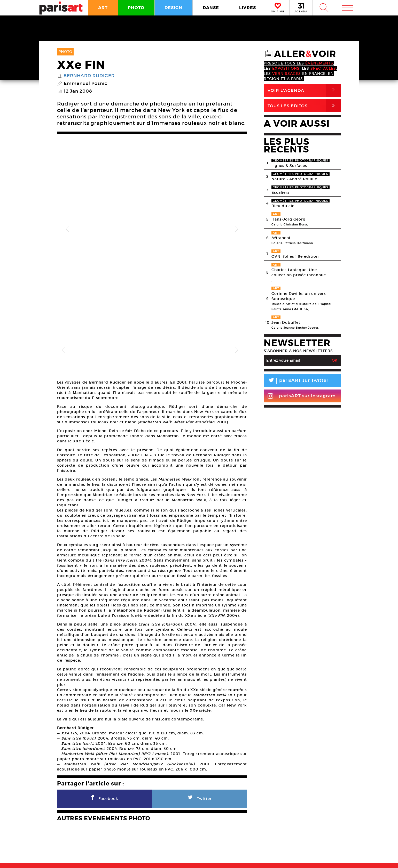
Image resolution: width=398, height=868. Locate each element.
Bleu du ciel (284, 206)
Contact (325, 842)
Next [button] (237, 205)
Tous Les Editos (304, 106)
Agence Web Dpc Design (280, 859)
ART (103, 8)
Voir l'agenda (304, 90)
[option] (152, 205)
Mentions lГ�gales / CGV (200, 859)
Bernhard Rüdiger (89, 76)
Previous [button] (67, 205)
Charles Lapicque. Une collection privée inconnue (299, 272)
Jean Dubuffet (286, 322)
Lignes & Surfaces (289, 166)
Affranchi (281, 238)
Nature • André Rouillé (294, 179)
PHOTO (136, 8)
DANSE (211, 8)
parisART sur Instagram (302, 396)
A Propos (83, 842)
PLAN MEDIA (158, 842)
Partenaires (240, 842)
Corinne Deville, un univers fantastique (299, 296)
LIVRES (248, 8)
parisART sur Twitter (296, 381)
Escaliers (280, 192)
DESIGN (173, 8)
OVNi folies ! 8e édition (295, 256)
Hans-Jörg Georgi (289, 219)
